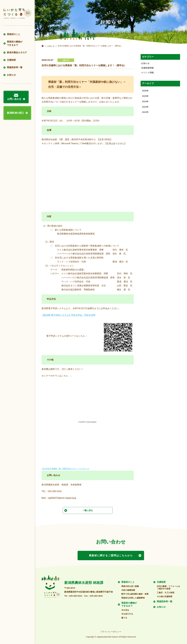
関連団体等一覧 (15, 67)
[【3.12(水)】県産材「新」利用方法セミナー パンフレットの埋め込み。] (88, 422)
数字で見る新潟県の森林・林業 (135, 593)
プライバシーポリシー (111, 631)
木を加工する (127, 613)
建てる (124, 617)
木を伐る (125, 609)
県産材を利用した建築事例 (133, 597)
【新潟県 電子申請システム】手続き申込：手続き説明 (68, 315)
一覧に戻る (88, 510)
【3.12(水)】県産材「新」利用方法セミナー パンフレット (65, 469)
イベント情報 (148, 73)
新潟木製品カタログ (17, 52)
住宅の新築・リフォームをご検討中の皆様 (168, 586)
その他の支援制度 (165, 595)
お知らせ (11, 75)
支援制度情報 (148, 68)
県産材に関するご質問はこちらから (111, 555)
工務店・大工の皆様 (166, 591)
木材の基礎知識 (128, 589)
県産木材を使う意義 (130, 585)
